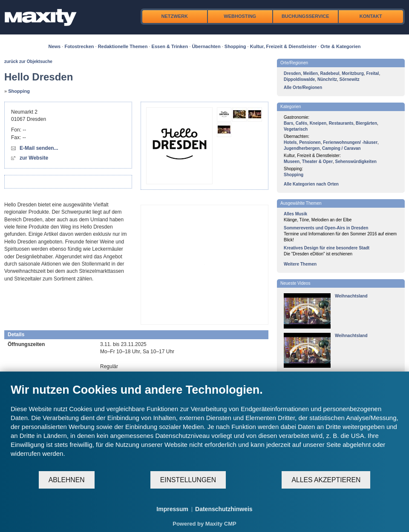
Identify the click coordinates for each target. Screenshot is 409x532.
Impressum (172, 509)
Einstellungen (188, 480)
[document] (204, 427)
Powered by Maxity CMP (204, 524)
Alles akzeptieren (326, 480)
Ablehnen (67, 480)
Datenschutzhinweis (224, 509)
